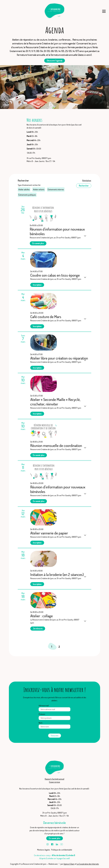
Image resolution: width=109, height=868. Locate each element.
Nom (41, 723)
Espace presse (55, 782)
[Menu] (104, 11)
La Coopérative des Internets (88, 864)
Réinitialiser (87, 180)
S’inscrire (55, 735)
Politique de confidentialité (62, 850)
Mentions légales (44, 850)
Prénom (42, 714)
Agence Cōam (69, 864)
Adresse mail (44, 706)
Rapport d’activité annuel (55, 779)
